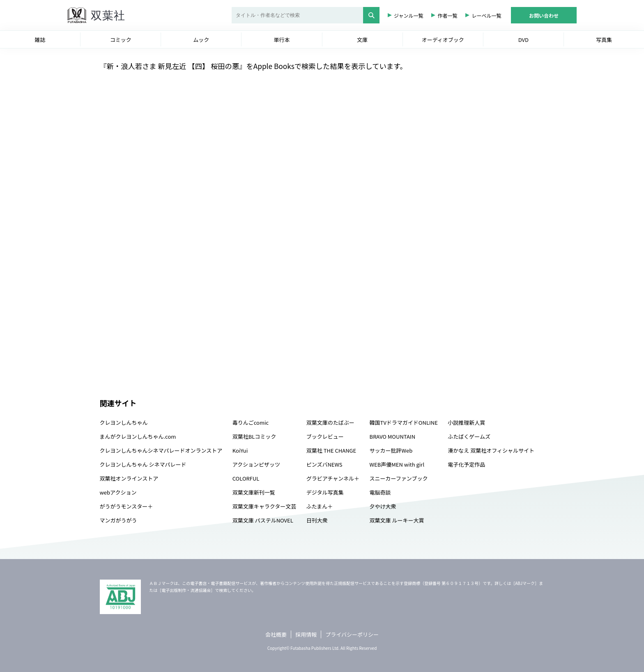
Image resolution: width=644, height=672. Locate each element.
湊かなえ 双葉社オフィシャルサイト (491, 450)
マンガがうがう (118, 520)
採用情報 (306, 634)
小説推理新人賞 (466, 422)
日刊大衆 (317, 520)
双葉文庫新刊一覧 (254, 492)
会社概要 (276, 634)
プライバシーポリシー (352, 634)
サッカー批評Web (391, 450)
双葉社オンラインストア (129, 478)
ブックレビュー (325, 436)
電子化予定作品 (466, 464)
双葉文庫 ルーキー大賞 (397, 520)
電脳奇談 (380, 492)
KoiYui (240, 450)
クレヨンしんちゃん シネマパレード (143, 464)
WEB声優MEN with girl (397, 464)
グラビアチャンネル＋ (333, 478)
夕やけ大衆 (383, 506)
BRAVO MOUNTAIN (392, 436)
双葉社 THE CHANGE (331, 450)
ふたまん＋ (320, 506)
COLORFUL (246, 478)
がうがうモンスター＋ (126, 506)
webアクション (118, 492)
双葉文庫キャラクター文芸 (264, 506)
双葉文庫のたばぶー (330, 422)
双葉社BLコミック (254, 436)
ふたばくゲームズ (469, 436)
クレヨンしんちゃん (124, 422)
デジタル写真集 (325, 492)
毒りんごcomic (251, 422)
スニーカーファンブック (399, 478)
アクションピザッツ (256, 464)
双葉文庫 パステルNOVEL (263, 520)
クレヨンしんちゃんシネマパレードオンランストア (161, 450)
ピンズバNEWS (324, 464)
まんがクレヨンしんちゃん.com (138, 436)
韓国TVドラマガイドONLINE (404, 422)
